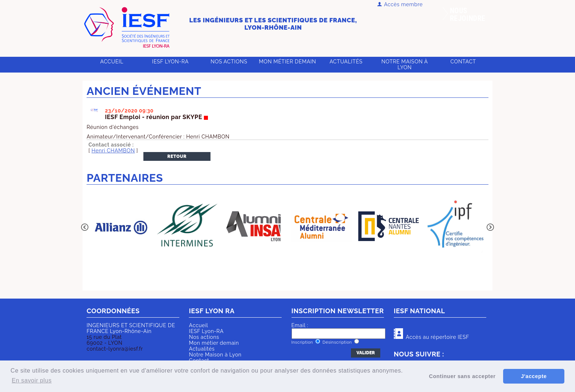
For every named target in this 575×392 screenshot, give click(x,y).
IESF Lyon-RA (171, 62)
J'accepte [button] (534, 376)
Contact (463, 62)
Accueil (112, 62)
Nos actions (229, 62)
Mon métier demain (287, 62)
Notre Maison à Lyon (405, 64)
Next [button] (490, 227)
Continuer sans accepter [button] (462, 376)
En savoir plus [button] (32, 380)
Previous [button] (85, 227)
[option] (120, 227)
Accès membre (400, 4)
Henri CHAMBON (113, 151)
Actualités (346, 62)
